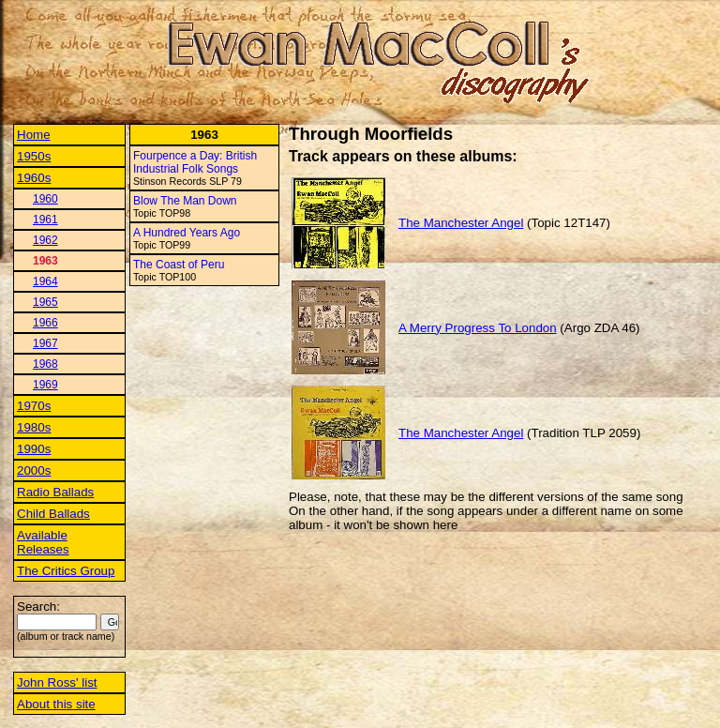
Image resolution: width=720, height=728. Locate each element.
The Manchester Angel (461, 223)
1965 (45, 302)
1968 (45, 364)
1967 (45, 343)
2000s (34, 470)
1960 (45, 199)
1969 (45, 385)
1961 (45, 220)
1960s (34, 178)
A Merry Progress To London (478, 328)
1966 (45, 323)
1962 (45, 240)
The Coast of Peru (179, 265)
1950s (34, 156)
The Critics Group (66, 571)
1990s (34, 449)
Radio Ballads (55, 492)
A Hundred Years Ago (187, 233)
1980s (34, 427)
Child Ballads (53, 514)
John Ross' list (57, 682)
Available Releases (43, 542)
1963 (45, 261)
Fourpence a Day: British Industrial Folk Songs (195, 162)
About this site (56, 704)
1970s (34, 406)
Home (34, 135)
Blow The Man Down (185, 201)
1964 (45, 281)
